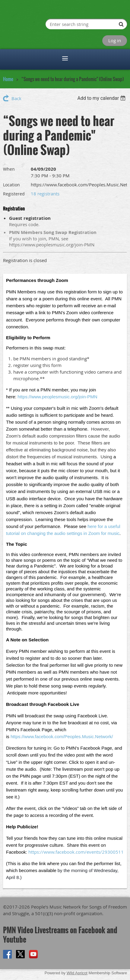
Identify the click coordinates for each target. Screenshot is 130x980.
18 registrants (45, 194)
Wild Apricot (77, 973)
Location (11, 185)
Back (16, 98)
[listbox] (102, 98)
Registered (14, 194)
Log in (115, 40)
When (9, 169)
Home (8, 79)
